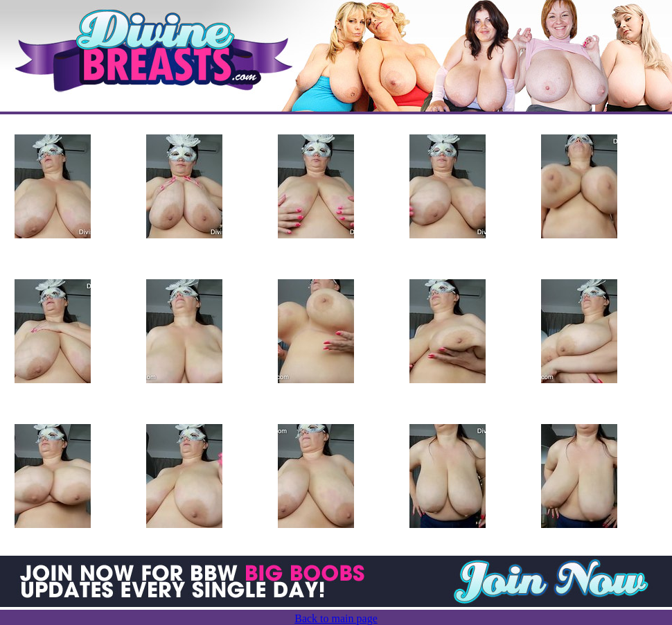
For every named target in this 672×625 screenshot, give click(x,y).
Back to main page (336, 618)
